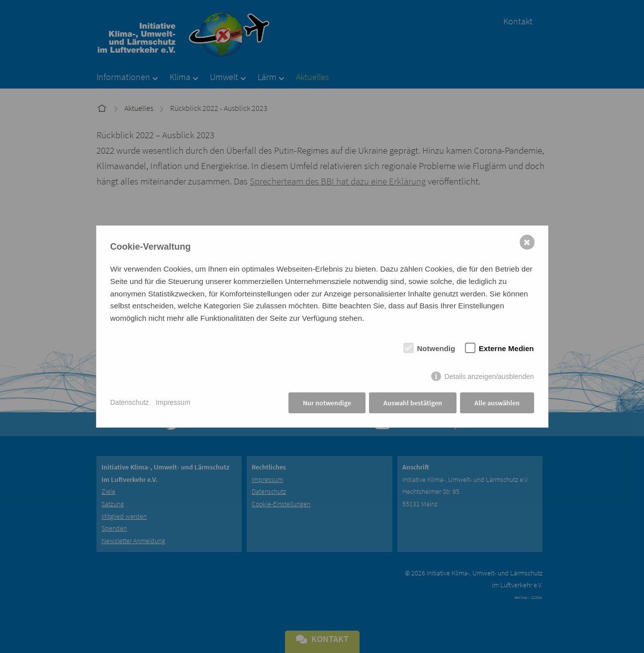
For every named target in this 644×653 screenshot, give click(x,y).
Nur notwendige (327, 403)
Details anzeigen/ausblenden (489, 376)
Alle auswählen (497, 403)
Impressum (173, 402)
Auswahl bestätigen (413, 403)
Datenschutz (130, 402)
